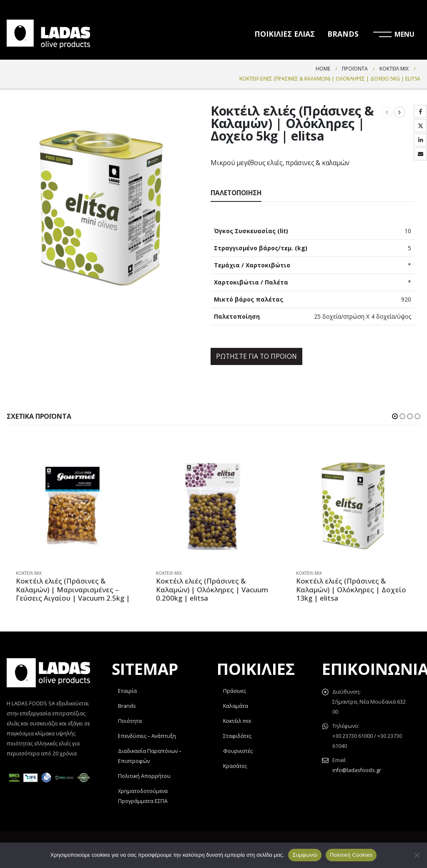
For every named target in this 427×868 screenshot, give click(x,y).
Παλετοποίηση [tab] (236, 193)
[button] (395, 416)
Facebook (420, 111)
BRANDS (343, 34)
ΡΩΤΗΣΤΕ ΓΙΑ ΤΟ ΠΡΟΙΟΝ (256, 356)
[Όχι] (417, 855)
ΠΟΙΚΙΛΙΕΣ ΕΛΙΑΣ (285, 34)
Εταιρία (127, 691)
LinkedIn (420, 140)
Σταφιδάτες (237, 736)
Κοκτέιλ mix (237, 721)
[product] (73, 506)
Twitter (420, 126)
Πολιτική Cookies (351, 855)
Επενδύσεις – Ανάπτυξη (147, 736)
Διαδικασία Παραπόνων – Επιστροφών (150, 756)
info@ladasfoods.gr (357, 770)
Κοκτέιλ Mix (29, 573)
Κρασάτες (235, 766)
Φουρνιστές (238, 751)
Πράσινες (235, 691)
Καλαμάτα (236, 706)
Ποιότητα (130, 721)
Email (420, 154)
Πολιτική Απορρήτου (144, 776)
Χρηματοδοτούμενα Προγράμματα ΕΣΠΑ (143, 796)
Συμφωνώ (305, 855)
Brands (127, 706)
